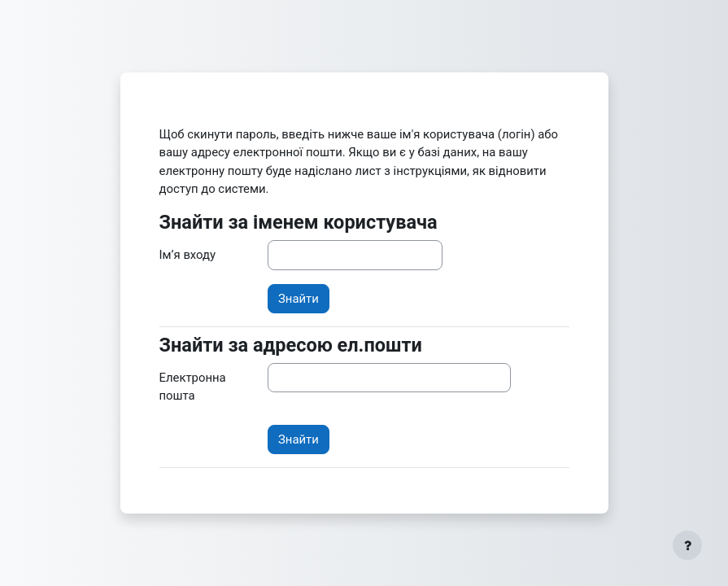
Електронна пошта (193, 387)
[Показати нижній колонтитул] (687, 545)
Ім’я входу (188, 255)
